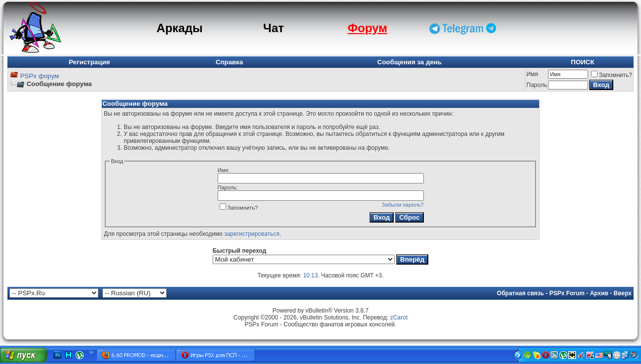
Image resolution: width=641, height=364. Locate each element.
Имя (532, 74)
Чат (274, 28)
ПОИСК (582, 62)
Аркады (180, 28)
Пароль (537, 85)
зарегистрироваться (252, 234)
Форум (367, 28)
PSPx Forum (567, 293)
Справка (229, 62)
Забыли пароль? (403, 205)
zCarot (399, 318)
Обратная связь (521, 293)
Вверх (623, 293)
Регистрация (89, 62)
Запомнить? (612, 75)
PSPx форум (40, 76)
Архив (599, 293)
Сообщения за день (410, 62)
